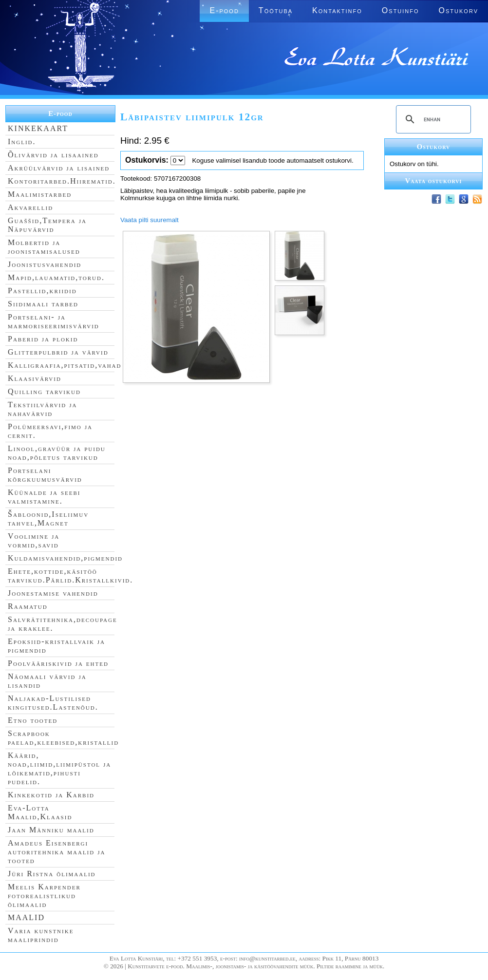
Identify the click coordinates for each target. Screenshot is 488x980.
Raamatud (28, 606)
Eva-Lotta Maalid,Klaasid (40, 812)
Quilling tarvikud (44, 391)
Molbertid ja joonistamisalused (44, 247)
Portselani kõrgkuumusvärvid (45, 475)
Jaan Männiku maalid (51, 830)
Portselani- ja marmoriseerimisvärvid (54, 321)
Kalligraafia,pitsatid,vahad (65, 365)
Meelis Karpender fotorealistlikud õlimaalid (44, 895)
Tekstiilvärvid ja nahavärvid (42, 409)
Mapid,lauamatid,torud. (56, 277)
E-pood (224, 10)
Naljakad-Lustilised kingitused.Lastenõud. (53, 703)
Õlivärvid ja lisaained (53, 155)
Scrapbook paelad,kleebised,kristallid (63, 738)
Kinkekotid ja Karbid (51, 795)
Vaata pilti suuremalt (150, 220)
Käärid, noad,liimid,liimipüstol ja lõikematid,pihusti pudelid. (59, 768)
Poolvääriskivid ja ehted (58, 663)
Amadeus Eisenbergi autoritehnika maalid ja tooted (56, 852)
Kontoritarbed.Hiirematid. (62, 181)
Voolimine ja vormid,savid (34, 540)
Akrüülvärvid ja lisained (59, 168)
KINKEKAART (38, 128)
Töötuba (276, 10)
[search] (432, 119)
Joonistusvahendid (45, 264)
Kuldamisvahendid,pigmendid (65, 558)
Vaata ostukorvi (434, 181)
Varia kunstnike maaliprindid (41, 935)
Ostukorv (459, 10)
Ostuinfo (401, 10)
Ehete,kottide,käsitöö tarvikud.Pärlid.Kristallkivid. (70, 575)
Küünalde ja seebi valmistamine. (44, 497)
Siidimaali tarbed (43, 304)
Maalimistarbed (40, 194)
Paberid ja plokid (43, 339)
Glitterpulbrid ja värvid (58, 352)
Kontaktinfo (337, 10)
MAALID (26, 917)
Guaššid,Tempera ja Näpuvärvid (47, 225)
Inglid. (22, 141)
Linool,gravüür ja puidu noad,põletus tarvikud (57, 453)
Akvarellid (30, 207)
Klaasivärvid (35, 378)
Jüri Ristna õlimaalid (52, 874)
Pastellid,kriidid (42, 291)
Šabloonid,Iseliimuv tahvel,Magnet (48, 518)
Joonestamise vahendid (53, 593)
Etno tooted (33, 720)
